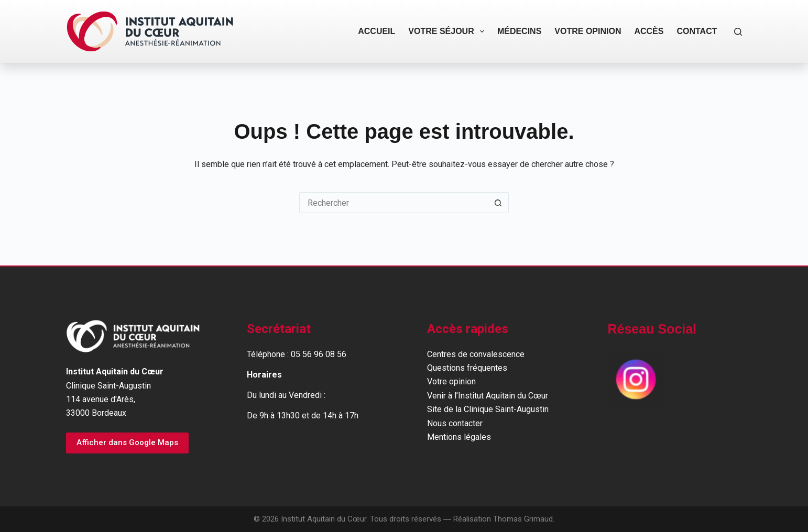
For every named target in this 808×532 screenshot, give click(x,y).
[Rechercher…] (394, 203)
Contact (697, 31)
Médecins (519, 31)
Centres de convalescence (476, 354)
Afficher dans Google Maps (127, 442)
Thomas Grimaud (523, 519)
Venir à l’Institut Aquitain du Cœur (488, 396)
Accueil (376, 31)
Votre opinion (588, 31)
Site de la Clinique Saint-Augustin (488, 409)
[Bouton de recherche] (498, 203)
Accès (649, 31)
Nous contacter (455, 423)
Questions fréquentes (467, 368)
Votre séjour (448, 31)
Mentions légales (459, 437)
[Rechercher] (738, 32)
